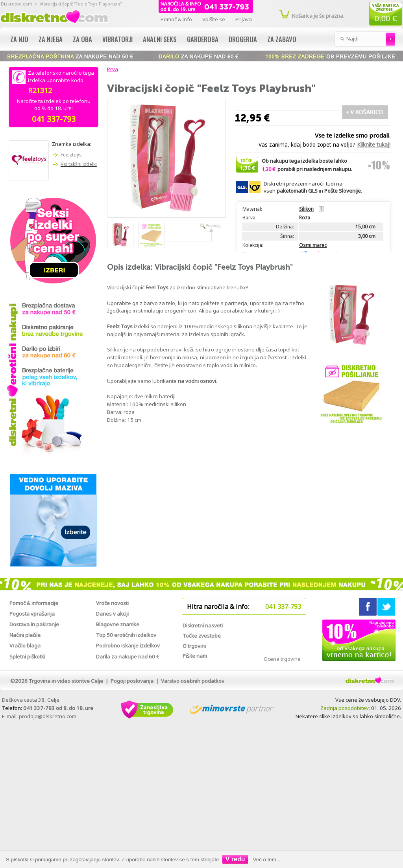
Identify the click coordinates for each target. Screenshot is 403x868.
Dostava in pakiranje (34, 624)
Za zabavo (282, 39)
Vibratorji (117, 39)
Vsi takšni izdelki (79, 164)
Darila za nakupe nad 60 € (128, 657)
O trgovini (194, 646)
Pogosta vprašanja (32, 614)
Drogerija (243, 39)
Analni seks (160, 39)
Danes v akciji (112, 614)
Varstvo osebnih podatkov (193, 681)
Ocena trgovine (282, 659)
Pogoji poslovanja (132, 681)
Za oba (82, 39)
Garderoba (203, 39)
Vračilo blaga (25, 645)
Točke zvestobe (202, 636)
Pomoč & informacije (34, 603)
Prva (111, 69)
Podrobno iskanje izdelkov (128, 645)
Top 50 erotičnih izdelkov (126, 635)
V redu (235, 859)
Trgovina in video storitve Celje (66, 681)
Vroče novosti (112, 603)
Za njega (51, 39)
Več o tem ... (268, 860)
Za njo (19, 39)
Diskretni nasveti (203, 625)
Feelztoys (71, 155)
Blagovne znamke (118, 624)
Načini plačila (25, 635)
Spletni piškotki (27, 657)
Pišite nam (195, 656)
